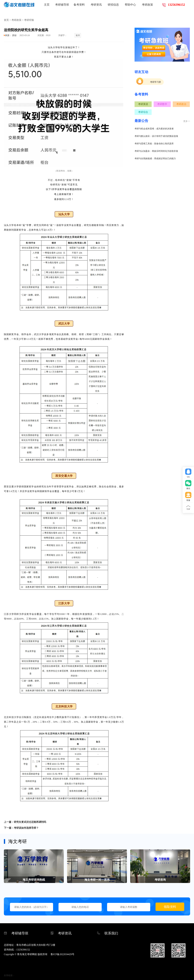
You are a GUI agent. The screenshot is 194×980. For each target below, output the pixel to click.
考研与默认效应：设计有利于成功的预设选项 (156, 136)
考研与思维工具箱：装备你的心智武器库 (154, 144)
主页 (47, 5)
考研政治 (181, 104)
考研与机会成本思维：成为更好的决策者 (154, 129)
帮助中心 (130, 5)
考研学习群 (156, 82)
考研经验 (29, 20)
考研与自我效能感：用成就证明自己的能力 (155, 159)
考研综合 (143, 112)
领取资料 (170, 907)
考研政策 (147, 5)
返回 (78, 35)
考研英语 (143, 104)
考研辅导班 (62, 5)
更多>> (187, 121)
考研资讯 (96, 5)
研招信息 (113, 5)
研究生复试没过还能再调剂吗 (30, 822)
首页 (6, 20)
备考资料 (79, 5)
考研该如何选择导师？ (26, 828)
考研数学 (162, 104)
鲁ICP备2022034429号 (62, 954)
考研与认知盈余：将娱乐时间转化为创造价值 (156, 151)
